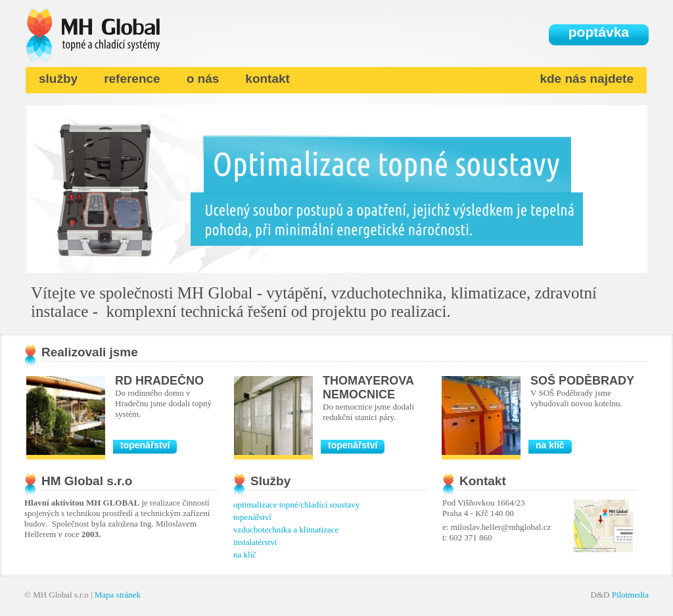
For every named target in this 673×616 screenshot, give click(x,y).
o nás (203, 79)
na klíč (550, 445)
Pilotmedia (630, 595)
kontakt (267, 79)
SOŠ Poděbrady (582, 381)
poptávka (599, 32)
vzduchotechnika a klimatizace (286, 530)
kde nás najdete (587, 79)
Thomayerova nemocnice (368, 388)
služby (58, 79)
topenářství (145, 445)
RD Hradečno (159, 381)
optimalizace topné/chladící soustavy (296, 505)
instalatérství (255, 542)
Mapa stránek (118, 595)
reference (132, 79)
